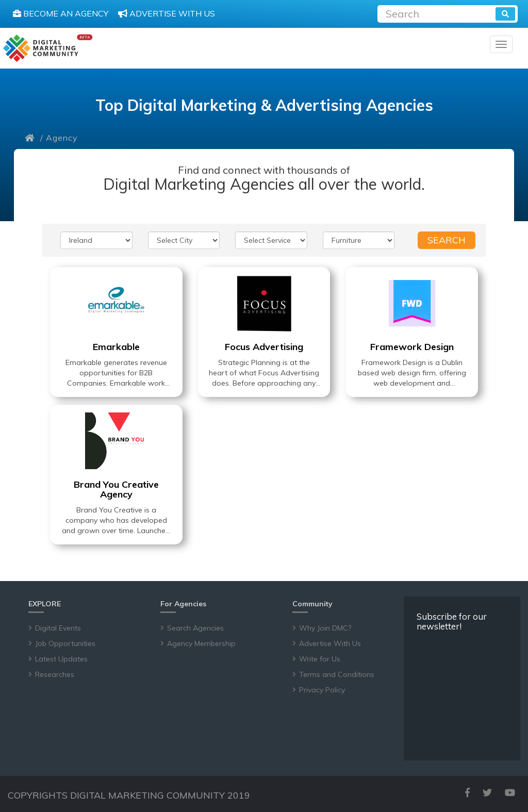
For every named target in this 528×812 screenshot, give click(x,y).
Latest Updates (61, 659)
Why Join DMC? (325, 628)
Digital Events (58, 628)
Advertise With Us (330, 643)
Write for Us (320, 659)
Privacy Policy (322, 690)
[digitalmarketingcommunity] (48, 48)
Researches (55, 674)
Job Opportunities (65, 643)
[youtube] (510, 793)
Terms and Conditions (337, 674)
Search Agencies (195, 628)
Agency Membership (201, 643)
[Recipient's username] (438, 13)
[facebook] (467, 793)
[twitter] (487, 793)
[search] (505, 14)
